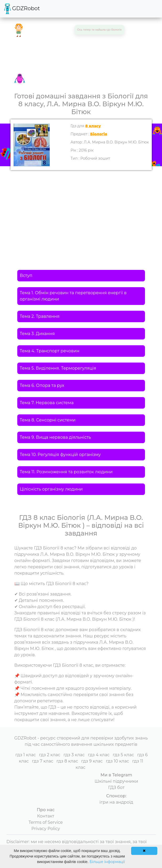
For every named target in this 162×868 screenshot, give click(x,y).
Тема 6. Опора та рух (42, 385)
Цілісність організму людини (51, 489)
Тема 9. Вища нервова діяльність (55, 437)
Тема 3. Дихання (37, 334)
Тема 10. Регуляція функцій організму (60, 455)
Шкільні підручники (116, 781)
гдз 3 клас (74, 755)
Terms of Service (46, 822)
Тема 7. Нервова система (47, 403)
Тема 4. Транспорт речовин (50, 351)
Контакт (46, 816)
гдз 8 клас (67, 761)
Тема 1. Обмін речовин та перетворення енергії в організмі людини (73, 296)
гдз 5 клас (123, 755)
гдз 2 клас (50, 755)
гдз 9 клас (92, 761)
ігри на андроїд (116, 802)
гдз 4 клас (99, 755)
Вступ (26, 276)
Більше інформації (107, 862)
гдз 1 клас (26, 755)
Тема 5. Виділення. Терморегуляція (58, 368)
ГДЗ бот (116, 788)
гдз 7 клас (43, 761)
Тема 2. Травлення (40, 316)
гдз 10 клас (117, 761)
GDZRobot (22, 9)
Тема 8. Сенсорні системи (48, 420)
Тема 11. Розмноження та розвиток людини (66, 472)
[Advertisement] (81, 209)
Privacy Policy (46, 829)
